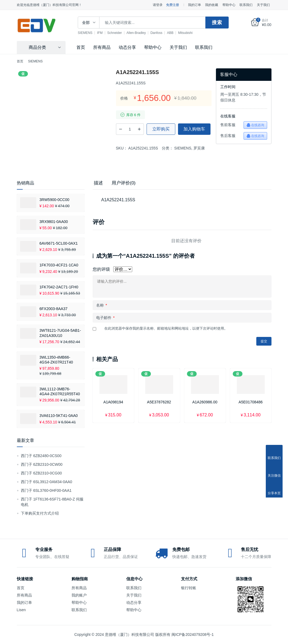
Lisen (21, 610)
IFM (102, 33)
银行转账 (189, 588)
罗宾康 (199, 148)
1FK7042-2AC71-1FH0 (59, 287)
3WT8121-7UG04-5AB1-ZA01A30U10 (60, 333)
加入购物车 (194, 129)
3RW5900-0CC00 (54, 200)
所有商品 (102, 47)
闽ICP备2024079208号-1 (193, 635)
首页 (81, 47)
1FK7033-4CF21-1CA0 (59, 265)
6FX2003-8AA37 (54, 309)
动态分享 (127, 47)
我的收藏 (212, 5)
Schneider (117, 33)
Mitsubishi (188, 33)
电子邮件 (105, 318)
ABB (173, 33)
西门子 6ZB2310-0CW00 (42, 464)
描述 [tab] (98, 183)
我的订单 (195, 5)
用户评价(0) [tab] (124, 183)
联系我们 (246, 5)
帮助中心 (229, 5)
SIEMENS (88, 33)
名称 (102, 305)
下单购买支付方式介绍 (40, 513)
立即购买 (161, 129)
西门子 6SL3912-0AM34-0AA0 (47, 482)
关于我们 (263, 5)
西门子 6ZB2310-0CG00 (41, 473)
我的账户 (79, 595)
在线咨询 (255, 125)
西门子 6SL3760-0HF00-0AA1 (46, 490)
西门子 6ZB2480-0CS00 (41, 456)
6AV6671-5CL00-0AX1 (59, 243)
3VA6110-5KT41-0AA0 (59, 416)
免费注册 (173, 5)
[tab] (98, 183)
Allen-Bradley (139, 33)
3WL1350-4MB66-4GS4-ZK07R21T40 (56, 360)
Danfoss (159, 33)
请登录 (158, 5)
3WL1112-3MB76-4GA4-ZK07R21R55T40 (60, 391)
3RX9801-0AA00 (54, 222)
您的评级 (101, 269)
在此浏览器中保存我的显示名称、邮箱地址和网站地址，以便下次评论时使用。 (166, 328)
